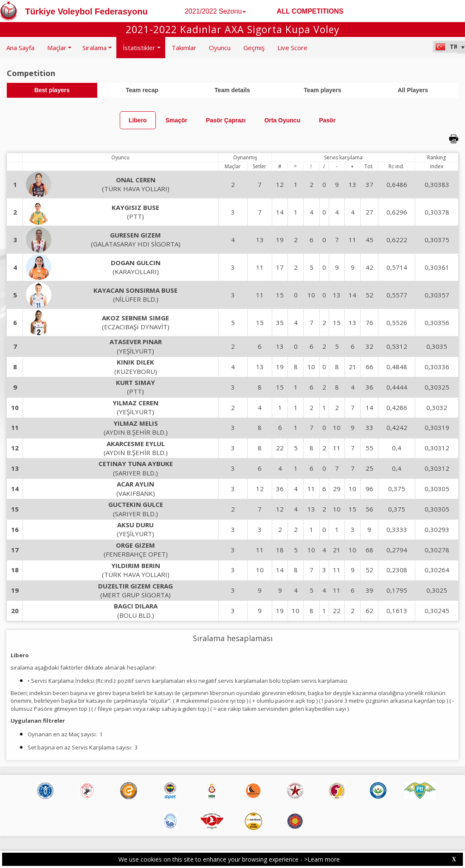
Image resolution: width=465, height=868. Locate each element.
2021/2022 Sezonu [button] (215, 11)
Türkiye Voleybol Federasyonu (86, 11)
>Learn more (322, 859)
